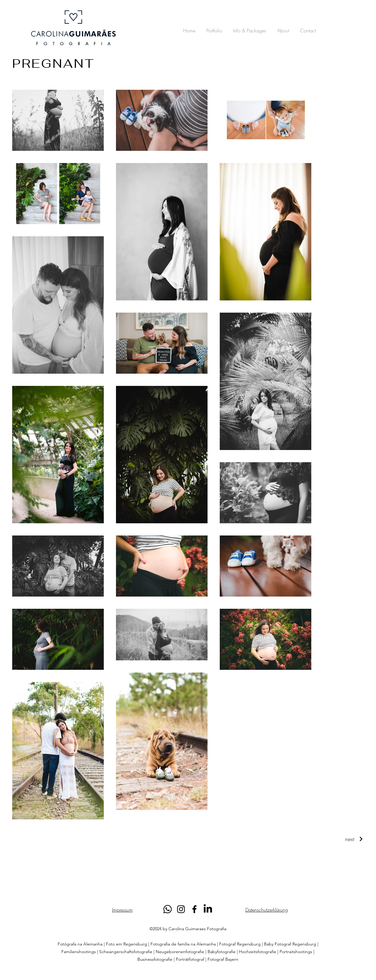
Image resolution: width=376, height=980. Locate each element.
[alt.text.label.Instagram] (181, 909)
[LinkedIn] (208, 909)
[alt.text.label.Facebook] (194, 909)
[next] (354, 839)
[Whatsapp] (168, 909)
